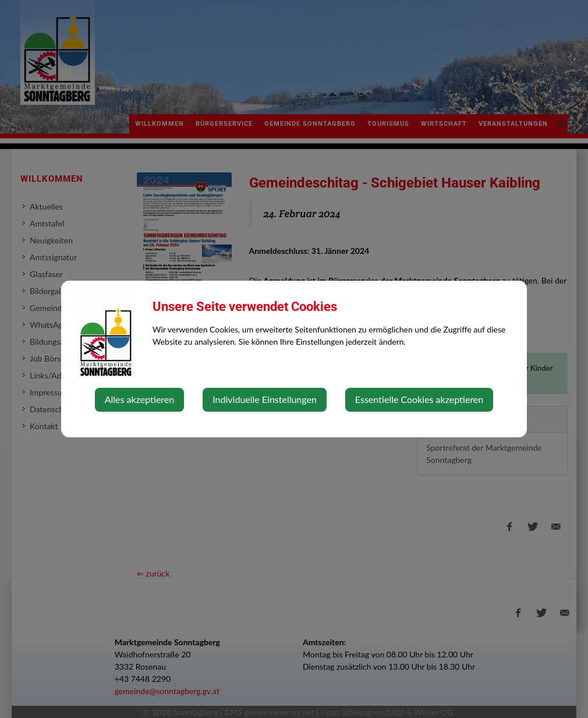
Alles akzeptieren (139, 399)
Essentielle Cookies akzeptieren (419, 399)
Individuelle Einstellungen (265, 399)
